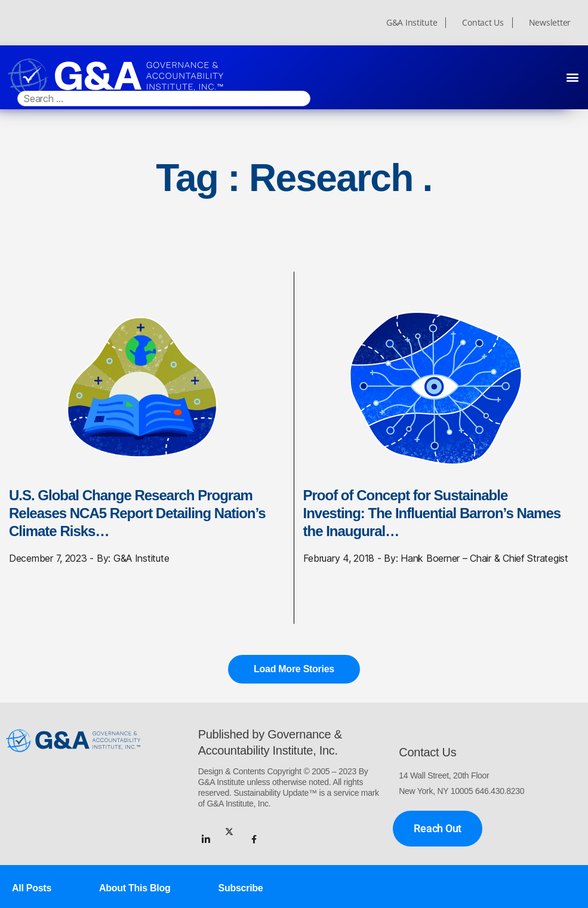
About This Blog (135, 888)
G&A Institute (412, 23)
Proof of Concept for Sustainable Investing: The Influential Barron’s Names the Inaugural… (432, 513)
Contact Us (483, 23)
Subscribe (241, 888)
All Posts (32, 888)
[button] (572, 77)
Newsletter (550, 23)
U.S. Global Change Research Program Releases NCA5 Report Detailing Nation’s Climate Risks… (137, 513)
